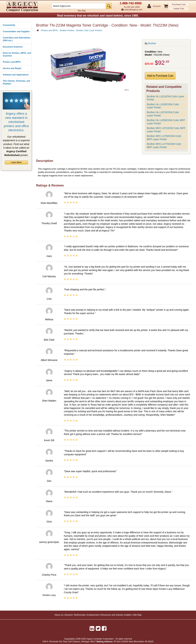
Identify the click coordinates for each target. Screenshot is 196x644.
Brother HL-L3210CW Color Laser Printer (165, 98)
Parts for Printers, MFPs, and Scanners (17, 54)
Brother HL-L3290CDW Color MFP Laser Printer (166, 122)
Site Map (82, 11)
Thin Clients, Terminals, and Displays (16, 82)
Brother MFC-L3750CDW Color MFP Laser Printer (164, 138)
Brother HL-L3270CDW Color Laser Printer (163, 114)
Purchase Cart (179, 4)
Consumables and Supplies (16, 32)
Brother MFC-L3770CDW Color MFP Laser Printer (164, 146)
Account (157, 6)
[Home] (38, 30)
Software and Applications (16, 75)
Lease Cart (179, 9)
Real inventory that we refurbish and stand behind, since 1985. (98, 16)
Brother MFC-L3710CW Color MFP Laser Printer (166, 130)
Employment (93, 615)
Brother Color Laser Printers (89, 30)
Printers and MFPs (12, 62)
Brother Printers (67, 30)
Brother (152, 43)
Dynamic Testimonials (75, 615)
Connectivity (9, 25)
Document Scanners (13, 47)
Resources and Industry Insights (116, 615)
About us (59, 615)
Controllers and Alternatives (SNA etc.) (17, 39)
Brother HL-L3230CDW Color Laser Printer (163, 106)
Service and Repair (12, 68)
